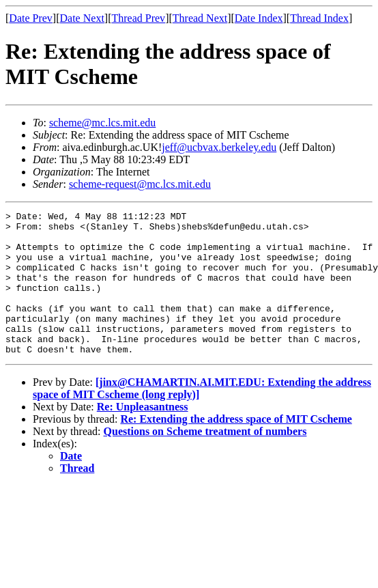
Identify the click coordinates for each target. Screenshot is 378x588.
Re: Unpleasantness (143, 435)
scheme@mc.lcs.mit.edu (102, 123)
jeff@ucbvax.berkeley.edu (219, 147)
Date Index (259, 18)
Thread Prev (138, 18)
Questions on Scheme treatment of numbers (205, 460)
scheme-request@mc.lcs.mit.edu (140, 184)
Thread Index (319, 18)
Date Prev (31, 18)
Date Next (82, 18)
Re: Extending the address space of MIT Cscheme (236, 448)
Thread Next (200, 18)
